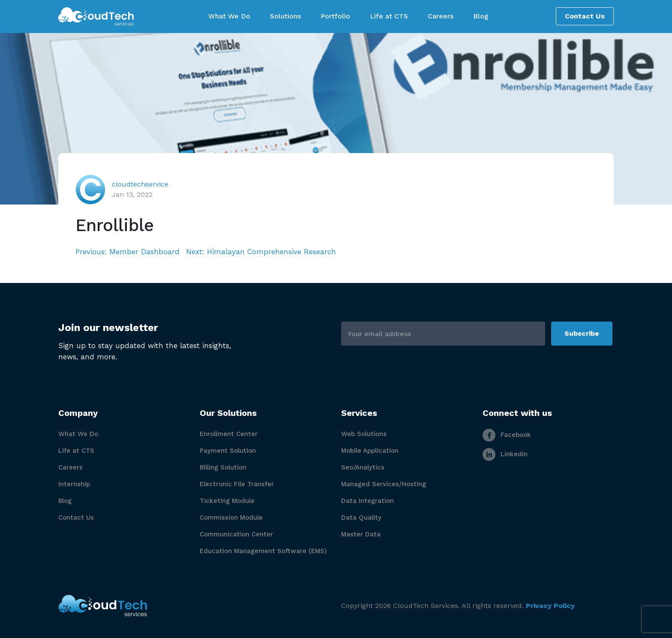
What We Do (78, 434)
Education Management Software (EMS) (263, 551)
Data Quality (361, 518)
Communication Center (236, 534)
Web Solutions (364, 434)
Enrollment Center (229, 434)
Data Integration (367, 501)
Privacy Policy (550, 606)
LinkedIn (505, 454)
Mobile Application (370, 451)
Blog (65, 501)
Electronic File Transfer (237, 484)
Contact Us (585, 16)
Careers (70, 467)
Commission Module (231, 518)
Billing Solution (223, 467)
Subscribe (582, 333)
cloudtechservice (140, 184)
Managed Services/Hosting (384, 484)
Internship (74, 484)
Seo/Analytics (363, 467)
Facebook (507, 435)
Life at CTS (76, 451)
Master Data (361, 534)
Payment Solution (228, 451)
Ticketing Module (227, 501)
